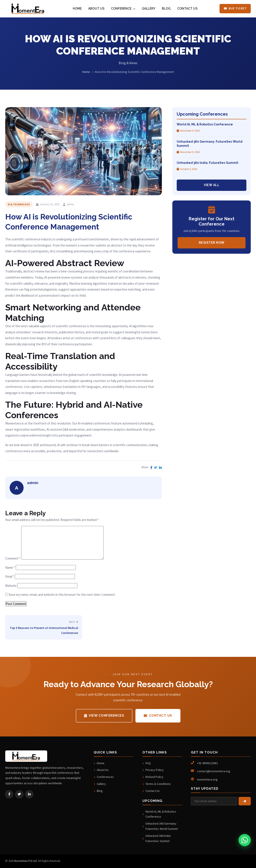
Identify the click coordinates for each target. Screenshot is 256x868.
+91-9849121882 (207, 763)
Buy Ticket (235, 9)
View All (212, 185)
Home (86, 72)
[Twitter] (19, 794)
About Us (101, 770)
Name (10, 568)
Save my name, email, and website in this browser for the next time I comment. (62, 595)
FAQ (147, 763)
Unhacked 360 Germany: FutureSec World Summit (160, 826)
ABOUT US (96, 9)
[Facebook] (9, 794)
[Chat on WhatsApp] (245, 840)
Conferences (104, 777)
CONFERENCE (123, 9)
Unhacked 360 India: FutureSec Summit (157, 838)
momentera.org (207, 779)
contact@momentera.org (214, 771)
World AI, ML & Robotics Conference (159, 814)
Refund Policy (153, 777)
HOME (77, 9)
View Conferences (104, 716)
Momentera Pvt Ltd (25, 861)
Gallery (100, 784)
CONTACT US (187, 9)
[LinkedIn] (29, 794)
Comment (13, 558)
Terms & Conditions (157, 784)
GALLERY (149, 9)
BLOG (166, 9)
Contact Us (158, 716)
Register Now (212, 243)
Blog (98, 791)
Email (10, 576)
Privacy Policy (153, 770)
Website (11, 586)
